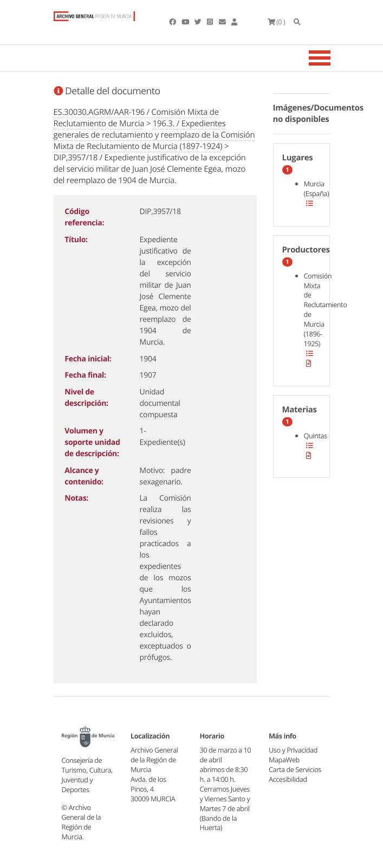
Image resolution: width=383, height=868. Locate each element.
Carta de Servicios (295, 769)
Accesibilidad (288, 779)
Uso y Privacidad (293, 750)
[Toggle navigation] (333, 58)
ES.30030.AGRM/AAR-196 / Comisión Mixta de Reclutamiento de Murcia (136, 118)
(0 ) (277, 22)
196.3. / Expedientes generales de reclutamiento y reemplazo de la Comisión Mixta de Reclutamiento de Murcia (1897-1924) (154, 135)
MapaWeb (284, 760)
